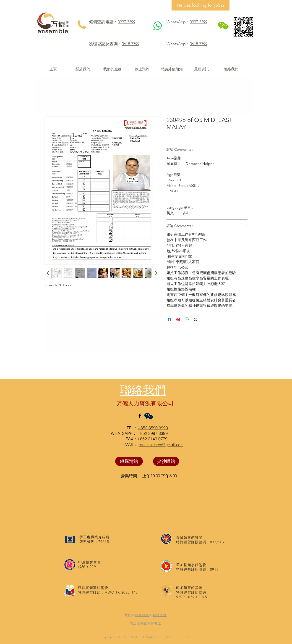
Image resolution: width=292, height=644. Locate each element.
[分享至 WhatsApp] (187, 319)
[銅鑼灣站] (129, 461)
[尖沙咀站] (166, 461)
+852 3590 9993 (153, 428)
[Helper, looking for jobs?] (201, 5)
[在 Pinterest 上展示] (178, 319)
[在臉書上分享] (169, 319)
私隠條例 (160, 615)
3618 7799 (131, 44)
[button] (112, 67)
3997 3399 (126, 22)
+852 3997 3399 (153, 433)
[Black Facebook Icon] (140, 416)
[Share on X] (196, 319)
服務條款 (142, 615)
